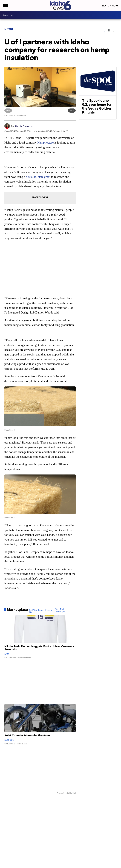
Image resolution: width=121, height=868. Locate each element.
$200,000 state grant (38, 177)
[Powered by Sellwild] (71, 793)
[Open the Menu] (5, 6)
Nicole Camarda (24, 126)
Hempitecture (45, 143)
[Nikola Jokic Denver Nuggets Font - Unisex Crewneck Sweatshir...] (40, 638)
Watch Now (110, 6)
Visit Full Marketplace (61, 610)
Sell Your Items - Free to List (41, 611)
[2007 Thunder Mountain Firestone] (40, 726)
